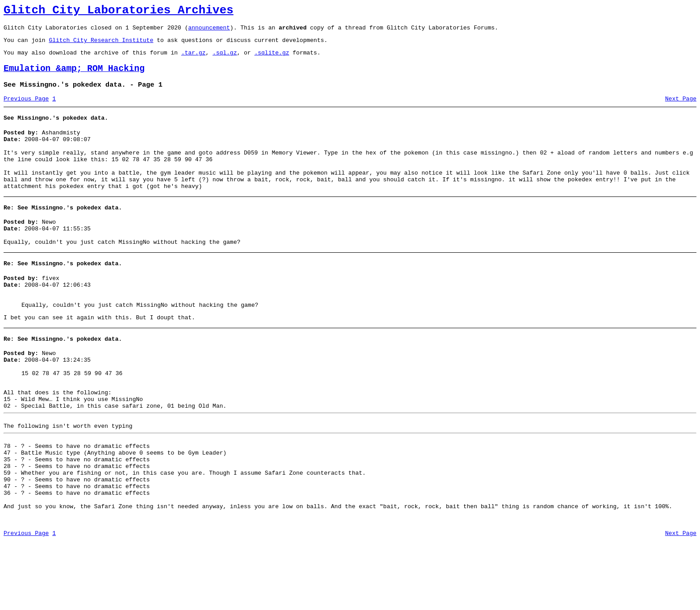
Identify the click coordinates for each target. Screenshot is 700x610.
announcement (209, 31)
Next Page (681, 109)
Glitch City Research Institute (101, 45)
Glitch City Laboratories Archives (119, 12)
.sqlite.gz (272, 59)
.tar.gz (194, 59)
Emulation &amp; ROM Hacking (74, 77)
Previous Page (26, 109)
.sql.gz (225, 59)
